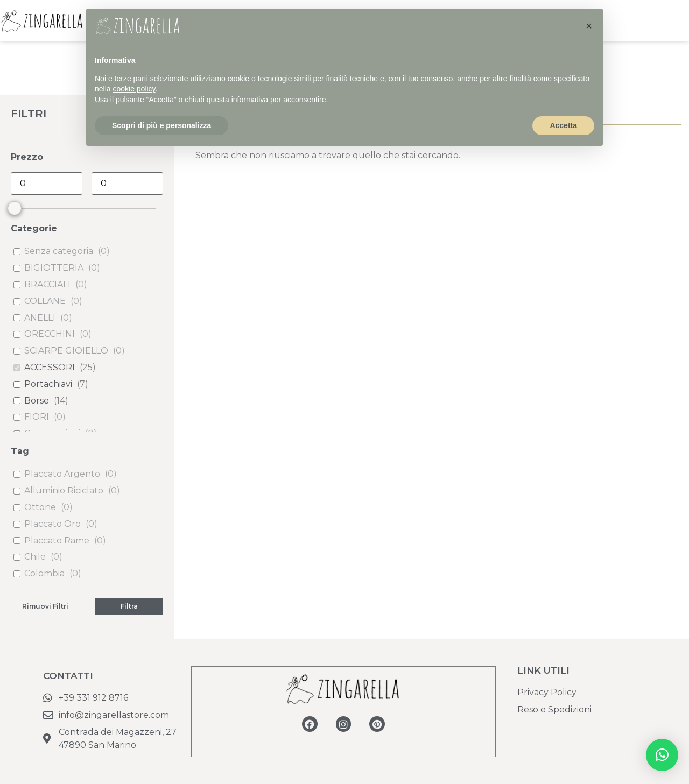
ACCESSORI (50, 367)
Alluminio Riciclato (64, 490)
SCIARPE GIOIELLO (66, 351)
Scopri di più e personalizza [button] (161, 125)
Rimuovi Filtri (45, 606)
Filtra (129, 606)
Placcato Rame (57, 541)
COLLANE (45, 301)
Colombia (44, 573)
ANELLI (40, 318)
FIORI (37, 417)
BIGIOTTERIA (54, 268)
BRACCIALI (47, 284)
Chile (35, 557)
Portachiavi (48, 384)
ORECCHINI (50, 334)
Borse (37, 401)
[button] (662, 755)
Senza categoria (59, 251)
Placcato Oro (52, 524)
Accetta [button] (563, 125)
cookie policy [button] (134, 89)
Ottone (40, 507)
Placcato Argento (62, 474)
